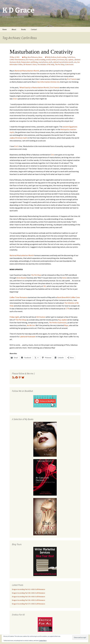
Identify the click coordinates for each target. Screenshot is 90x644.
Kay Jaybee (69, 60)
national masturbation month (63, 62)
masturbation (43, 62)
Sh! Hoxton (41, 317)
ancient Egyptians (70, 127)
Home (5, 29)
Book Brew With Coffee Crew (68, 297)
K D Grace (61, 60)
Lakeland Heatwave (28, 337)
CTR (67, 309)
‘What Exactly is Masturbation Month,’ (34, 87)
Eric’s (15, 99)
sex (75, 62)
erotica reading (40, 60)
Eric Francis (30, 60)
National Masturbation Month (27, 71)
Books (24, 29)
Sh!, (45, 286)
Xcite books (69, 64)
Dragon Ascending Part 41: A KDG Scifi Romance (29, 589)
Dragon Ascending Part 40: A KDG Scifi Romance (29, 593)
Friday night (14, 317)
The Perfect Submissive (58, 323)
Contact (34, 29)
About (14, 29)
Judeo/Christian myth (19, 138)
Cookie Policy (43, 640)
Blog (25, 57)
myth (50, 62)
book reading (62, 57)
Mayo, (66, 325)
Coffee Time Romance (17, 60)
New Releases (33, 57)
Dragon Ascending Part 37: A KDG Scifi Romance (29, 604)
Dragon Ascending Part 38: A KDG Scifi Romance (29, 600)
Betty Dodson (51, 57)
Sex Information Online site (48, 82)
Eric (53, 155)
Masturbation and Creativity (41, 52)
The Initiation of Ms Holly (46, 64)
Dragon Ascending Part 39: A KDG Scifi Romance (29, 597)
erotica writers (51, 60)
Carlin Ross (71, 57)
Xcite (64, 278)
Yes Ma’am (31, 325)
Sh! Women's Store (30, 64)
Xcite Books (21, 278)
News (40, 57)
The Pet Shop (60, 64)
